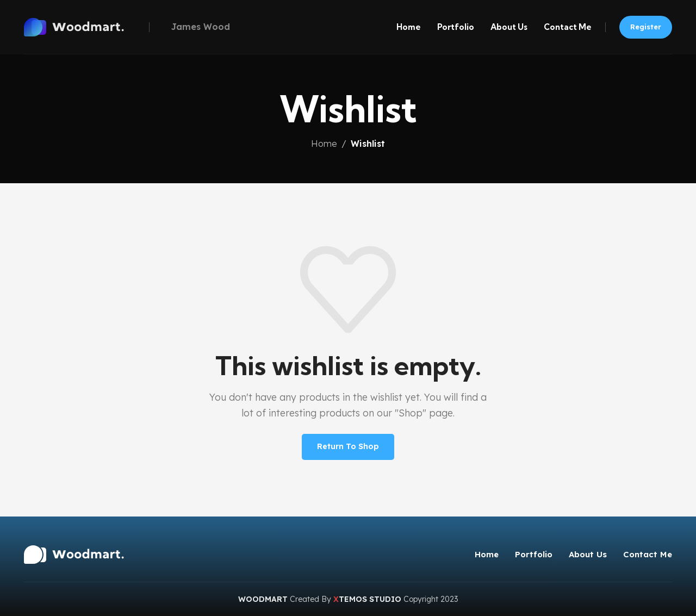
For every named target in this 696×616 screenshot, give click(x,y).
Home (324, 144)
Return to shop (348, 446)
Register (646, 27)
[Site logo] (84, 26)
